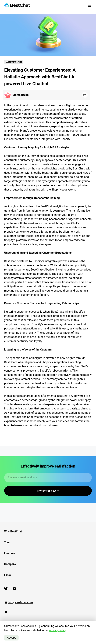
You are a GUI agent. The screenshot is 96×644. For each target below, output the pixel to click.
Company (10, 564)
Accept (11, 638)
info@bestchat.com (19, 602)
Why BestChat (13, 531)
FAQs (7, 575)
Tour (7, 542)
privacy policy (58, 630)
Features (10, 553)
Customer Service (14, 62)
